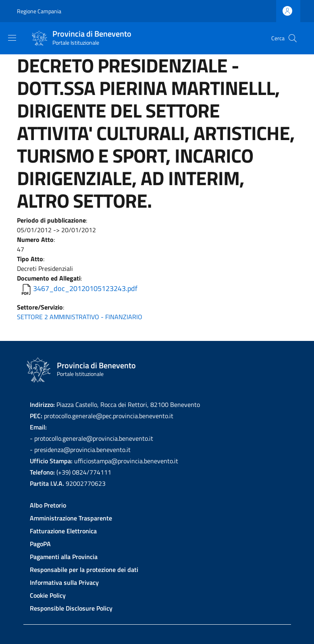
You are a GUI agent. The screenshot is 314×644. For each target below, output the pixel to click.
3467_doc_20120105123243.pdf (85, 288)
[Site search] (293, 38)
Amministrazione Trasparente (71, 518)
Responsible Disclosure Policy (71, 608)
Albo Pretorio (48, 505)
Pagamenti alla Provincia (64, 557)
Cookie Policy (48, 595)
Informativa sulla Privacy (64, 582)
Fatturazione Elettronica (63, 531)
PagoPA (40, 544)
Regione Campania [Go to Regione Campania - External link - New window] (39, 11)
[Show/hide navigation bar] (12, 38)
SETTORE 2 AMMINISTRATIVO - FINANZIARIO (80, 317)
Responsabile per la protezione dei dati (84, 570)
